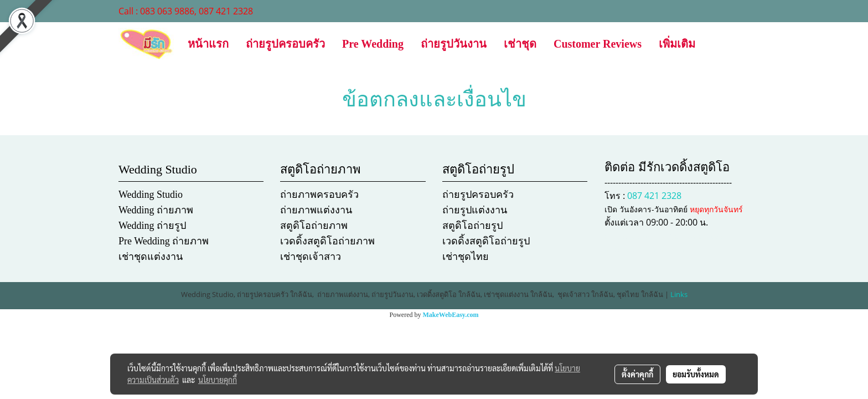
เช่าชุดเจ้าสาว (311, 257)
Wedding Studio (151, 195)
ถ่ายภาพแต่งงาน (316, 210)
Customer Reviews (598, 44)
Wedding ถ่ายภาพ (156, 210)
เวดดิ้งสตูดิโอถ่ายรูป (486, 241)
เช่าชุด (520, 44)
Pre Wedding (373, 44)
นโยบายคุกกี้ (218, 380)
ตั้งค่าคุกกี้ (637, 374)
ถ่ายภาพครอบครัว (319, 195)
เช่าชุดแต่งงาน (151, 257)
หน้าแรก (208, 44)
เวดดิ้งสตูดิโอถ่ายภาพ (327, 241)
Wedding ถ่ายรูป (152, 226)
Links (679, 294)
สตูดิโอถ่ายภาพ (314, 226)
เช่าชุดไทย (466, 257)
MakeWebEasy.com (451, 315)
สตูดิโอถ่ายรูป (472, 226)
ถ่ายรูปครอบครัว (285, 44)
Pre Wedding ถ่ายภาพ (164, 241)
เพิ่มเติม (677, 44)
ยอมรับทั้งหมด (696, 374)
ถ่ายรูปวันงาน (454, 44)
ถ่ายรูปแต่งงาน (475, 210)
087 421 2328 (654, 196)
